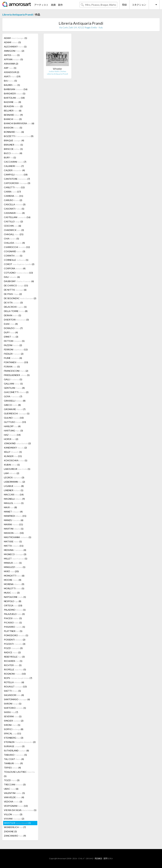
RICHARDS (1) (13, 661)
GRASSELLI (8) (15, 401)
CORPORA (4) (15, 268)
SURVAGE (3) (14, 746)
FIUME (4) (13, 358)
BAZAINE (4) (12, 102)
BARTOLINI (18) (14, 98)
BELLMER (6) (13, 111)
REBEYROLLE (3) (14, 657)
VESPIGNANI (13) (16, 806)
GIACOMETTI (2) (16, 392)
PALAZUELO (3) (14, 614)
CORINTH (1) (13, 256)
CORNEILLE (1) (16, 260)
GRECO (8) (12, 405)
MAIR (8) (10, 507)
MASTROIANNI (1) (18, 537)
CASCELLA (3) (15, 204)
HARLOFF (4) (12, 426)
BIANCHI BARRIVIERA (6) (19, 123)
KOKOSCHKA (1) (16, 460)
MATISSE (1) (13, 541)
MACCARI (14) (14, 495)
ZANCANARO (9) (15, 836)
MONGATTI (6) (14, 576)
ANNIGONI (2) (14, 51)
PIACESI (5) (13, 618)
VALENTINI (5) (14, 793)
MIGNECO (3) (15, 554)
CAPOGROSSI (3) (17, 183)
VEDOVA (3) (13, 802)
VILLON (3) (13, 814)
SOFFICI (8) (14, 729)
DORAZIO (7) (13, 328)
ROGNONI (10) (15, 674)
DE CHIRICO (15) (16, 285)
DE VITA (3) (13, 303)
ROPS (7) (18, 678)
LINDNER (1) (14, 490)
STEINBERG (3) (14, 738)
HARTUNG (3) (13, 431)
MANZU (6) (14, 520)
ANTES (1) (12, 55)
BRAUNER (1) (13, 145)
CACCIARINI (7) (15, 162)
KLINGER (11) (13, 456)
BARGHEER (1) (15, 93)
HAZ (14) (12, 435)
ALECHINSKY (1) (15, 47)
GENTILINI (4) (14, 388)
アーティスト (41, 5)
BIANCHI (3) (13, 119)
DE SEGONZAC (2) (20, 298)
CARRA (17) (12, 192)
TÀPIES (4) (12, 768)
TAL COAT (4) (14, 759)
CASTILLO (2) (13, 221)
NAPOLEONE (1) (15, 597)
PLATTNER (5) (13, 631)
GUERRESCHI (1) (17, 413)
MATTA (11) (14, 546)
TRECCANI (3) (15, 784)
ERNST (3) (11, 337)
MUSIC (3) (12, 593)
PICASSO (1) (13, 623)
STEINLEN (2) (20, 742)
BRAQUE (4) (14, 140)
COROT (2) (19, 264)
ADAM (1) (16, 38)
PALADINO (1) (15, 610)
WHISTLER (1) (17, 823)
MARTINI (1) (14, 529)
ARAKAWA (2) (11, 64)
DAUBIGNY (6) (19, 281)
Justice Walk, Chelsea (57, 71)
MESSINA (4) (15, 550)
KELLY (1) (13, 452)
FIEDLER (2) (14, 354)
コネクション (139, 5)
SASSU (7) (11, 712)
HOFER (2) (11, 439)
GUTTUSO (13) (15, 422)
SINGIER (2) (14, 721)
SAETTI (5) (12, 691)
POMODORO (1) (16, 635)
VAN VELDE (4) (14, 797)
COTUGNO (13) (18, 273)
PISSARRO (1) (14, 627)
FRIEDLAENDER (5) (17, 375)
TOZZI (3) (12, 780)
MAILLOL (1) (14, 503)
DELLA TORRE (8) (16, 311)
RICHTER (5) (13, 665)
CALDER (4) (14, 170)
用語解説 (98, 858)
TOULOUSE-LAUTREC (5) (19, 774)
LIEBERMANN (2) (14, 482)
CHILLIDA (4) (14, 243)
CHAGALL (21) (14, 234)
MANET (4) (13, 512)
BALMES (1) (12, 85)
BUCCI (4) (13, 153)
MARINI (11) (13, 524)
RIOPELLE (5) (15, 669)
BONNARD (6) (14, 132)
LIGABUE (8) (14, 486)
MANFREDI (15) (15, 516)
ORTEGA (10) (13, 605)
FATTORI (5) (14, 341)
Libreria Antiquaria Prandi (18, 14)
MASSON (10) (14, 533)
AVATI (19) (12, 76)
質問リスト (108, 858)
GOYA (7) (13, 396)
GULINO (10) (14, 418)
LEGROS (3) (14, 477)
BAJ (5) (10, 81)
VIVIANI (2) (14, 819)
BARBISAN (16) (16, 89)
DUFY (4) (11, 332)
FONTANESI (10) (16, 362)
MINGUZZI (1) (15, 567)
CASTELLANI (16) (17, 217)
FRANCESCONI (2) (16, 371)
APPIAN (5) (13, 59)
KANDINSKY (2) (15, 448)
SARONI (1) (13, 704)
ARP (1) (10, 68)
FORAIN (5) (12, 367)
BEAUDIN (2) (13, 106)
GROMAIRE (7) (15, 409)
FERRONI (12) (16, 349)
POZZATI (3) (15, 644)
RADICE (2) (12, 652)
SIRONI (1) (12, 725)
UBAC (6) (11, 789)
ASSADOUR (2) (12, 72)
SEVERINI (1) (13, 716)
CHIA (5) (11, 239)
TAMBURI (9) (13, 763)
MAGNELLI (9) (14, 499)
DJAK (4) (11, 324)
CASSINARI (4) (14, 213)
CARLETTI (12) (14, 187)
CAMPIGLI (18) (16, 175)
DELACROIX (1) (15, 307)
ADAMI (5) (12, 42)
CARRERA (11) (14, 196)
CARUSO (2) (13, 200)
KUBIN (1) (12, 465)
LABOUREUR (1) (17, 469)
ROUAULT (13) (15, 687)
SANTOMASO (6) (17, 699)
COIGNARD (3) (15, 251)
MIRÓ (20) (11, 571)
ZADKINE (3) (10, 831)
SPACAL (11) (12, 733)
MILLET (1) (16, 559)
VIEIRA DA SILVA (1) (20, 810)
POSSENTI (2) (15, 640)
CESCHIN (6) (12, 226)
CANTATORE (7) (17, 179)
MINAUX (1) (13, 563)
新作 (60, 5)
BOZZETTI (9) (19, 136)
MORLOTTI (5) (14, 588)
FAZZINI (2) (13, 345)
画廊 (53, 5)
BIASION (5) (13, 128)
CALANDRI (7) (14, 166)
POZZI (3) (13, 648)
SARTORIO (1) (15, 708)
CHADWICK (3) (14, 230)
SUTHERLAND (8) (16, 751)
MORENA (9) (14, 584)
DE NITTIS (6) (15, 290)
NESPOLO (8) (13, 601)
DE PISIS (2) (13, 294)
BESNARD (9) (13, 115)
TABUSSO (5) (15, 755)
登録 (124, 5)
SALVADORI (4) (14, 695)
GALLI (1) (13, 379)
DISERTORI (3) (16, 320)
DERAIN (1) (12, 315)
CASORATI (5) (14, 209)
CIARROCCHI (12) (17, 247)
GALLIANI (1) (13, 384)
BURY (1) (10, 157)
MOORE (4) (13, 580)
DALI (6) (12, 277)
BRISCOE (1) (13, 149)
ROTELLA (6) (14, 682)
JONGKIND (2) (17, 443)
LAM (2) (12, 473)
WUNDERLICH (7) (15, 827)
